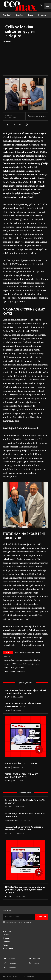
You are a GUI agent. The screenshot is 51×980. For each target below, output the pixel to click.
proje (38, 664)
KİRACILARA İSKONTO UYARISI (21, 764)
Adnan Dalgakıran (27, 652)
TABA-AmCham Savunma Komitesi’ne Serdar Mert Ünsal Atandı (24, 828)
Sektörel (7, 42)
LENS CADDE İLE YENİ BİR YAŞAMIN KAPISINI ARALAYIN (23, 705)
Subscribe (42, 917)
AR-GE (38, 652)
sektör (6, 668)
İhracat (8, 833)
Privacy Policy (28, 922)
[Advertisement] (26, 58)
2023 (16, 652)
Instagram (12, 963)
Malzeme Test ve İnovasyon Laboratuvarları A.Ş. (22, 660)
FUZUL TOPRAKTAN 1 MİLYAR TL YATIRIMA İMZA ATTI (22, 775)
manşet (6, 664)
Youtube (12, 959)
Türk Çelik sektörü (18, 668)
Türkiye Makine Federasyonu (15, 672)
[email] (19, 917)
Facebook (12, 968)
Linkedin (37, 959)
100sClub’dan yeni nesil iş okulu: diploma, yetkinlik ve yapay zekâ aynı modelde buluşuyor (25, 890)
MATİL (14, 664)
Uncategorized (12, 820)
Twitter (36, 963)
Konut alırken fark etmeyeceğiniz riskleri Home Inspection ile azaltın (25, 692)
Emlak (7, 697)
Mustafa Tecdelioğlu (26, 664)
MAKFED (7, 656)
